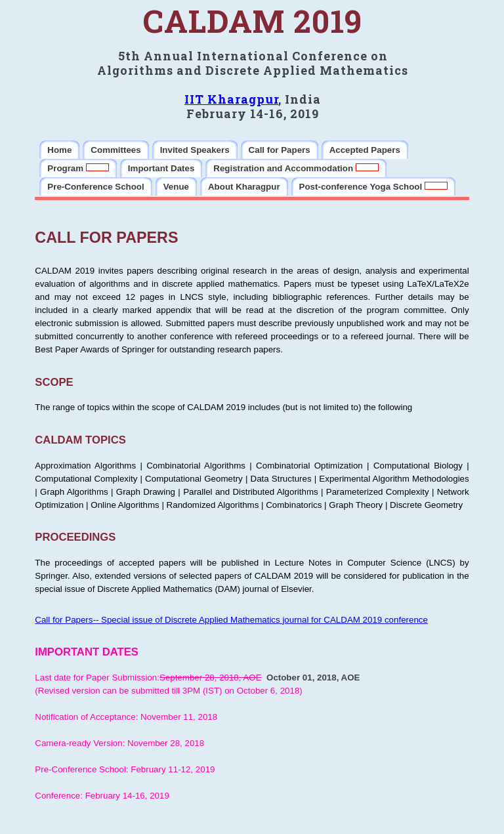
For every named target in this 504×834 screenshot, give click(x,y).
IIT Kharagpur (231, 99)
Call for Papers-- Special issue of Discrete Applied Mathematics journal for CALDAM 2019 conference (231, 620)
